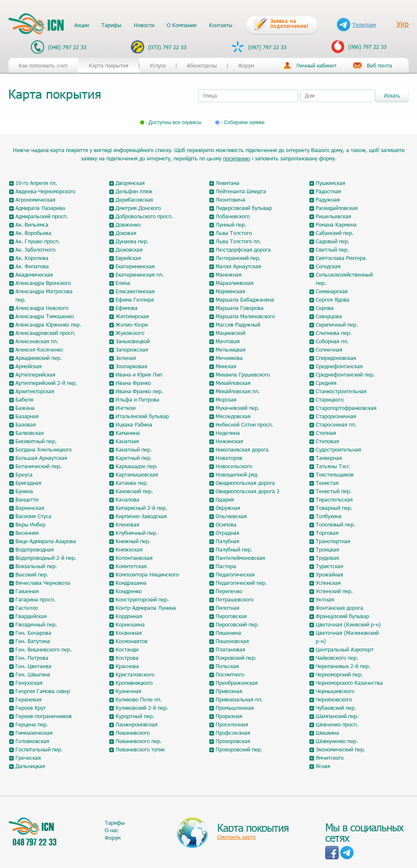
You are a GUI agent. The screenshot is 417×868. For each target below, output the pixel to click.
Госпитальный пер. (39, 749)
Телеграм (356, 25)
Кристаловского (135, 674)
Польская (227, 666)
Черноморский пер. (339, 674)
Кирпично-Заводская (141, 516)
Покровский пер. (236, 658)
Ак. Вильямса (32, 224)
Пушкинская (330, 183)
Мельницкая (231, 349)
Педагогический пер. (241, 583)
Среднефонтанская (339, 366)
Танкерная (329, 458)
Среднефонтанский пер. (345, 374)
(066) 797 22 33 (359, 47)
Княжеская (129, 549)
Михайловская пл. (238, 391)
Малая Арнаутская (238, 266)
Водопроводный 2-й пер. (46, 558)
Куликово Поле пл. (139, 699)
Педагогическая (235, 574)
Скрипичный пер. (337, 324)
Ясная (323, 766)
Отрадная (227, 533)
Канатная (127, 441)
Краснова (127, 666)
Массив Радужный (238, 324)
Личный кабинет (316, 65)
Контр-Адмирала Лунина (146, 608)
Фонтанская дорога (339, 608)
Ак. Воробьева (33, 233)
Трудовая (327, 558)
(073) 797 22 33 (159, 47)
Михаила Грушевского (243, 374)
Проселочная (232, 724)
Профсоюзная (233, 733)
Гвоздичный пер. (36, 624)
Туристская (329, 566)
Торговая (327, 533)
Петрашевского (235, 599)
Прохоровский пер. (239, 749)
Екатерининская (135, 266)
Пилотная (227, 608)
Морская (226, 399)
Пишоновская (232, 641)
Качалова (127, 499)
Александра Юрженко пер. (48, 324)
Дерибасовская (134, 200)
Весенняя (27, 533)
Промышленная (235, 708)
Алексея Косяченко (39, 349)
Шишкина (327, 733)
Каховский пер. (134, 491)
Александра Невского (42, 308)
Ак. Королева (32, 258)
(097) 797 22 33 (259, 47)
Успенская (328, 583)
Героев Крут (31, 708)
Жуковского (130, 333)
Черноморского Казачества (349, 683)
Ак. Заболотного (35, 249)
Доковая (126, 233)
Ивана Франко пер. (139, 391)
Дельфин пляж (134, 191)
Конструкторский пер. (142, 599)
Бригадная (28, 483)
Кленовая (127, 524)
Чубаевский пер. (336, 708)
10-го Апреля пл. (36, 183)
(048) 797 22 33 (59, 47)
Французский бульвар (342, 616)
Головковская (32, 741)
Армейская (29, 366)
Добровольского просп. (144, 216)
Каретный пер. (134, 458)
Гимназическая (34, 733)
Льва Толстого (234, 233)
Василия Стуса (33, 516)
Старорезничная (336, 416)
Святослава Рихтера (341, 258)
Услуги (158, 65)
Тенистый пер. (334, 491)
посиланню (237, 158)
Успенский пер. (334, 591)
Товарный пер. (334, 508)
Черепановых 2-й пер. (343, 666)
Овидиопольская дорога (245, 483)
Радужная (328, 200)
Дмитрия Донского (138, 208)
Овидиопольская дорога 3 (247, 491)
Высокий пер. (32, 574)
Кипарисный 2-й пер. (141, 508)
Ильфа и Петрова (137, 399)
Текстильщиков (335, 474)
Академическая (34, 274)
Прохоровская (233, 741)
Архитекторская (35, 391)
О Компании (182, 25)
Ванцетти (27, 499)
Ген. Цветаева (33, 666)
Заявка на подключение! (289, 23)
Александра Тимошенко (45, 316)
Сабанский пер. (335, 233)
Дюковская (129, 249)
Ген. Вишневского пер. (44, 649)
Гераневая (29, 699)
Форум (246, 65)
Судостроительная (338, 449)
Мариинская (230, 291)
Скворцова (329, 316)
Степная (326, 433)
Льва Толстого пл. (238, 241)
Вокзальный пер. (36, 566)
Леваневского (133, 733)
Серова (325, 308)
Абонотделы (202, 65)
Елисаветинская (135, 291)
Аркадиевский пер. (39, 358)
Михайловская (233, 383)
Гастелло (27, 608)
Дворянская (130, 183)
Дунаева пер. (132, 241)
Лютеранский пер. (238, 258)
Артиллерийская (35, 374)
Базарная (27, 416)
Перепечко (229, 591)
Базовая (26, 424)
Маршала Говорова (240, 308)
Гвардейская (31, 616)
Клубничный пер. (137, 533)
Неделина (228, 433)
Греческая (28, 758)
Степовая (327, 441)
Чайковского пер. (337, 658)
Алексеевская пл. (37, 341)
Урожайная (329, 574)
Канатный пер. (134, 449)
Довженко (128, 224)
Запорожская (132, 349)
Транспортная (333, 541)
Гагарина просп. (35, 599)
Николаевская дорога (242, 449)
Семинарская (332, 291)
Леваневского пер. (139, 741)
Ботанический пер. (39, 466)
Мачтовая (228, 341)
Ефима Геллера (135, 299)
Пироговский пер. (237, 624)
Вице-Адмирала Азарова (46, 541)
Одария (225, 499)
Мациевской (230, 333)
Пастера (226, 566)
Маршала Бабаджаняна (245, 299)
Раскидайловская (337, 208)
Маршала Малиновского (245, 316)
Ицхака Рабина (134, 424)
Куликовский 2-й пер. (142, 708)
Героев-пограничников (44, 716)
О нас (112, 830)
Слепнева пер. (334, 333)
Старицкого (330, 399)
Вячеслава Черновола (43, 583)
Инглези (126, 408)
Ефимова (127, 308)
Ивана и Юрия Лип (139, 374)
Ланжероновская (137, 724)
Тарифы (111, 25)
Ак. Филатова (32, 266)
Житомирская (132, 316)
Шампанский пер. (337, 716)
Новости (144, 25)
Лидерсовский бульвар (244, 208)
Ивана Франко (133, 383)
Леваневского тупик (140, 749)
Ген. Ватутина (33, 641)
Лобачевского (233, 216)
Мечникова (229, 358)
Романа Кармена (336, 224)
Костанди (127, 649)
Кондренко (129, 591)
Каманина (128, 433)
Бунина (24, 491)
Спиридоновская (336, 358)
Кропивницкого (134, 683)
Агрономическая (35, 200)
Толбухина (329, 516)
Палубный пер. (234, 549)
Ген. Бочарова (33, 633)
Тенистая (327, 483)
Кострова (127, 658)
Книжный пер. (133, 541)
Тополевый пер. (335, 524)
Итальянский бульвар (142, 416)
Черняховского (334, 699)
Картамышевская (137, 474)
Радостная (328, 191)
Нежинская (229, 441)
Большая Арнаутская (41, 458)
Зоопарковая (131, 366)
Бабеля (24, 399)
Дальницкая (30, 766)
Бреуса (24, 474)
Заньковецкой (133, 341)
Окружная (228, 508)
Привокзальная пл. (239, 699)
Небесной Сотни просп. (244, 424)
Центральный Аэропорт (345, 649)
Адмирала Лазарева (40, 208)
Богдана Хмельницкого (44, 449)
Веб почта (379, 65)
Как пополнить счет (43, 65)
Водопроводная (35, 549)
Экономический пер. (340, 749)
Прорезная (229, 716)
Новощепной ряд (236, 474)
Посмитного (230, 674)
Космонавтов (132, 641)
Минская (226, 366)
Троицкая (327, 549)
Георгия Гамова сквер (43, 691)
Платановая (230, 649)
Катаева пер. (132, 483)
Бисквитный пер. (36, 441)
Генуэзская (29, 683)
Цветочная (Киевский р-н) (348, 624)
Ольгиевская (231, 516)
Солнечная (329, 349)
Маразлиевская (235, 283)
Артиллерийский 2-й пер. (46, 383)
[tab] (108, 94)
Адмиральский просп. (42, 216)
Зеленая (126, 358)
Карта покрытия (109, 65)
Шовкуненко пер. (337, 741)
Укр (403, 24)
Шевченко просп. (337, 724)
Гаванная (27, 591)
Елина (123, 283)
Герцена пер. (32, 724)
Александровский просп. (45, 333)
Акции (82, 25)
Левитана (227, 183)
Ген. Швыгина (33, 674)
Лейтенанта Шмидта (241, 191)
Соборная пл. (332, 341)
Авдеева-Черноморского (45, 191)
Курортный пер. (135, 716)
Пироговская (231, 616)
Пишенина (228, 633)
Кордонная (129, 616)
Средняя (326, 383)
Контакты (221, 25)
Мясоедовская (233, 416)
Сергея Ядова (333, 299)
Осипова (226, 524)
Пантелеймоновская (240, 558)
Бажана (25, 408)
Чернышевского (335, 691)
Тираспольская (334, 499)
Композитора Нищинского (147, 574)
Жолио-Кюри (132, 324)
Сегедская (328, 266)
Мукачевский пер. (237, 408)
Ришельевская (333, 216)
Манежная (229, 274)
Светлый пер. (332, 249)
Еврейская (128, 258)
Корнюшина (130, 624)
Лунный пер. (231, 224)
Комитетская (131, 566)
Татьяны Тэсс (333, 466)
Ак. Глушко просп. (38, 241)
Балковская (30, 433)
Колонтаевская (134, 558)
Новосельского (234, 466)
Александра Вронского (43, 283)
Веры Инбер (30, 524)
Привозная (229, 691)
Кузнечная (128, 691)
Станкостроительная (341, 391)
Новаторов (229, 458)
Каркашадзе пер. (137, 466)
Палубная (227, 541)
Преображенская (237, 683)
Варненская (30, 508)
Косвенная (129, 633)
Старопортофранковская (346, 408)
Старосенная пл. (336, 424)
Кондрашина (131, 583)
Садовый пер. (333, 241)
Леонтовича (230, 200)
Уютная (325, 599)
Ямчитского (330, 758)
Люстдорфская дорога (243, 249)
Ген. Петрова (32, 658)
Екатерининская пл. (140, 274)
